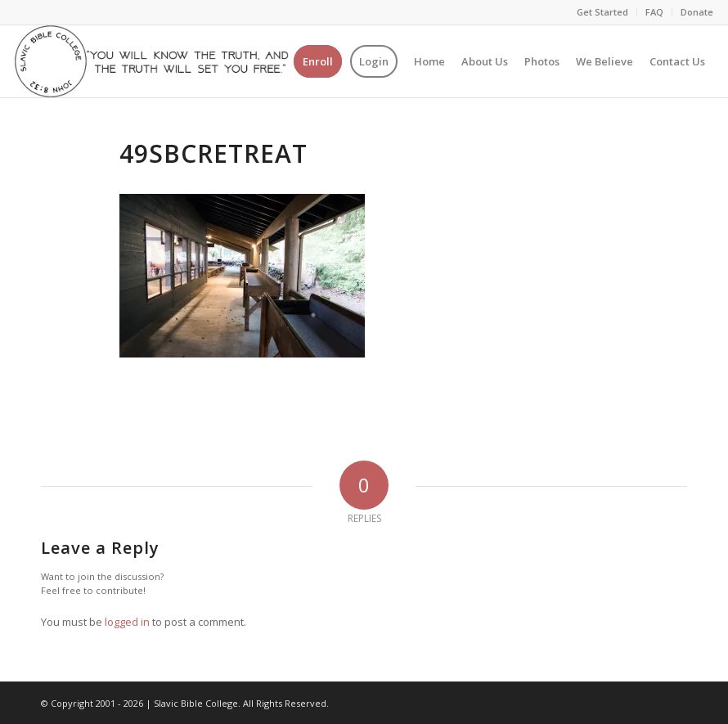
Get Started (602, 12)
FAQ (654, 12)
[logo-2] (152, 61)
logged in (127, 622)
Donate (697, 12)
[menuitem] (603, 12)
